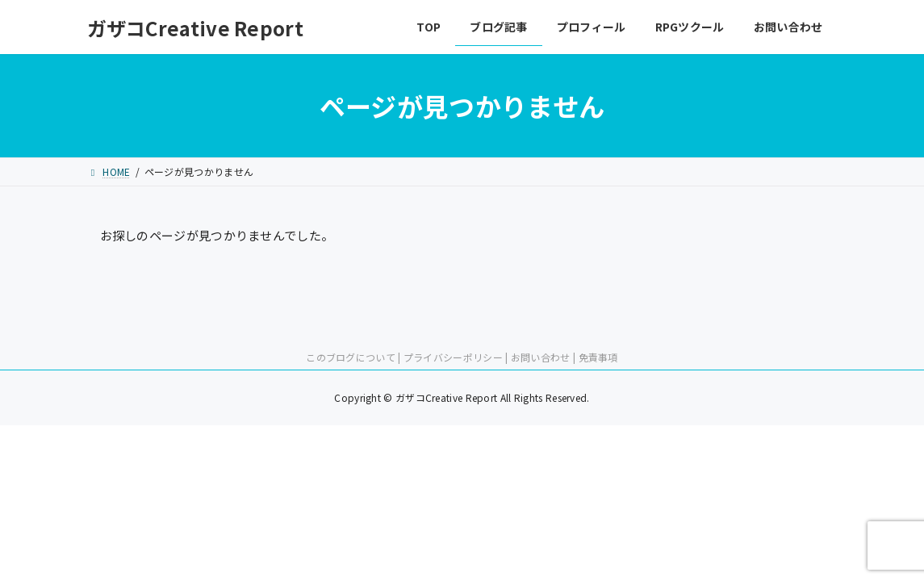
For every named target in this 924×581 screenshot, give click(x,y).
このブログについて (351, 357)
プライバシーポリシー (453, 357)
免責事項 (598, 357)
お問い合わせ (541, 357)
